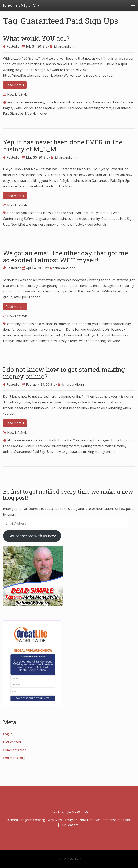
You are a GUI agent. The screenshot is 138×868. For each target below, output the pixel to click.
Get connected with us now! (32, 536)
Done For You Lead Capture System (40, 108)
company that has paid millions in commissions (42, 324)
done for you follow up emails (68, 102)
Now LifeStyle (17, 94)
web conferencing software (100, 341)
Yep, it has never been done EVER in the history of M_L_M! (63, 145)
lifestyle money (36, 113)
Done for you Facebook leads (29, 213)
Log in (8, 734)
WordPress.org (14, 758)
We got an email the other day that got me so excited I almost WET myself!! (66, 256)
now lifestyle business (33, 341)
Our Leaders (69, 825)
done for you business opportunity (105, 324)
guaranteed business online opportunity (69, 219)
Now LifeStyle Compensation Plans (105, 820)
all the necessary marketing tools (32, 440)
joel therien (113, 335)
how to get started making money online (85, 452)
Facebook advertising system (90, 108)
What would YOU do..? (36, 38)
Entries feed (12, 742)
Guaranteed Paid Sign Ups (84, 335)
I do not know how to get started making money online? (64, 373)
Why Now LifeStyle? (62, 820)
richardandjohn (63, 46)
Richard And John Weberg (26, 820)
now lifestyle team (64, 341)
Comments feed (15, 750)
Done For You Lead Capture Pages (84, 440)
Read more (15, 85)
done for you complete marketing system (34, 329)
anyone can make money (26, 102)
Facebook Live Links (48, 335)
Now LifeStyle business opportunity (37, 224)
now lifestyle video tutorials (86, 224)
